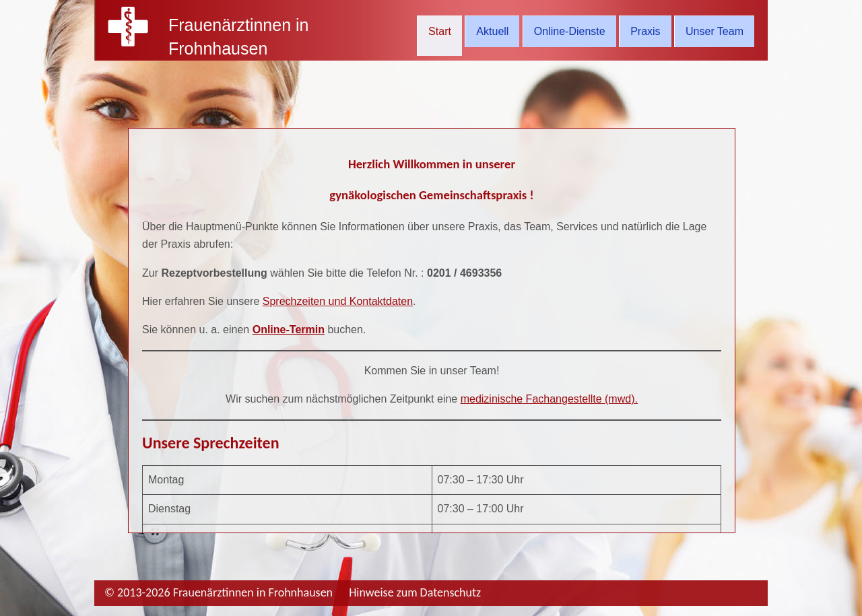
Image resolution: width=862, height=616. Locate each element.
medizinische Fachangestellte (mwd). (549, 399)
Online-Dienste (570, 31)
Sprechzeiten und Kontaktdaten (338, 301)
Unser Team (715, 31)
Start (440, 31)
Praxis (645, 31)
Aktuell (492, 31)
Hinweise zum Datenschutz (415, 592)
